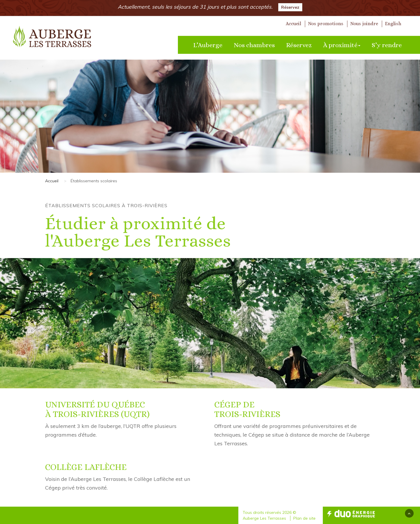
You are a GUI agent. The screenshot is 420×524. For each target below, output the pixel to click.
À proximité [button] (342, 45)
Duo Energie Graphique (351, 514)
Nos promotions (326, 24)
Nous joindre (364, 24)
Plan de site (304, 518)
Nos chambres (254, 45)
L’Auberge (208, 45)
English (393, 24)
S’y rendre (387, 45)
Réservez (290, 7)
